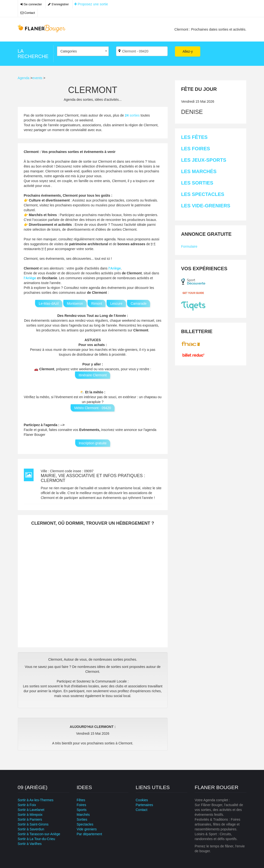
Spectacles (85, 824)
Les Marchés (199, 171)
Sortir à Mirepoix (30, 815)
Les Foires (196, 149)
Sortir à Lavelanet (31, 810)
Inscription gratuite (93, 443)
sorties (133, 115)
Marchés (83, 815)
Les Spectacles (203, 194)
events (37, 78)
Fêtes (81, 800)
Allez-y (188, 51)
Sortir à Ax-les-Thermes (36, 800)
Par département (89, 834)
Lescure (116, 303)
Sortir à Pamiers (30, 819)
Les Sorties (197, 183)
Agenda (24, 78)
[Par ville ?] (142, 51)
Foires (81, 805)
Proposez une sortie (91, 4)
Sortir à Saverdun (31, 829)
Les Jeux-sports (204, 160)
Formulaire (189, 246)
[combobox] (83, 51)
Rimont (97, 303)
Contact (28, 13)
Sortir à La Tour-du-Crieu (36, 839)
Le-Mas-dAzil (49, 303)
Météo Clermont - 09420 (93, 408)
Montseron (75, 303)
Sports (82, 810)
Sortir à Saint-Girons (33, 824)
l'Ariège (115, 268)
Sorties (82, 819)
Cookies (142, 800)
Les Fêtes (194, 137)
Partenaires (145, 805)
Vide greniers (87, 829)
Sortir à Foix (27, 805)
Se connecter (31, 4)
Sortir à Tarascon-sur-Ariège (39, 834)
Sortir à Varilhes (30, 844)
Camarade (139, 303)
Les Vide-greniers (206, 206)
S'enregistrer (58, 4)
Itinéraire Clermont (93, 375)
